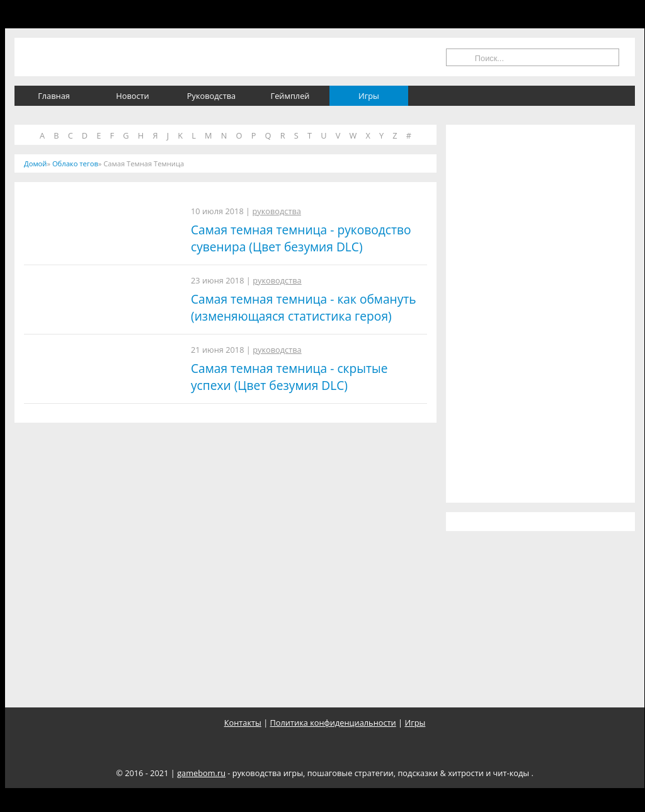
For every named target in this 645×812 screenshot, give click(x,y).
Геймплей (290, 96)
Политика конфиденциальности (333, 723)
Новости (132, 96)
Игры (369, 96)
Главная (54, 96)
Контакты (243, 723)
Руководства (211, 96)
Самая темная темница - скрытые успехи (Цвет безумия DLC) (289, 377)
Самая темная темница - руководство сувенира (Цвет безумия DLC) (301, 238)
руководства (277, 211)
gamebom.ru (201, 773)
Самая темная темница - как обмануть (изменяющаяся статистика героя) (304, 307)
